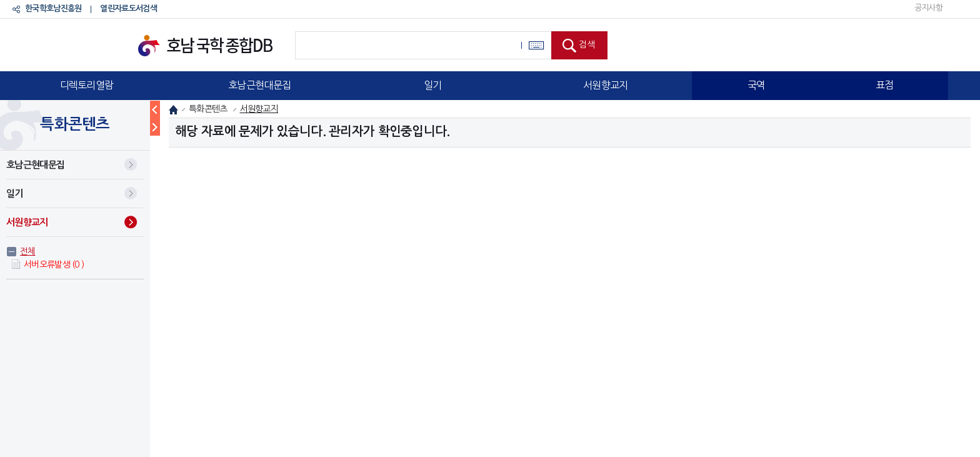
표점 (885, 85)
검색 (587, 44)
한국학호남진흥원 (53, 8)
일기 (433, 85)
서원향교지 (606, 85)
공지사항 (928, 8)
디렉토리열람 (87, 85)
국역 (757, 85)
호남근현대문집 (259, 85)
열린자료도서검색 (128, 8)
